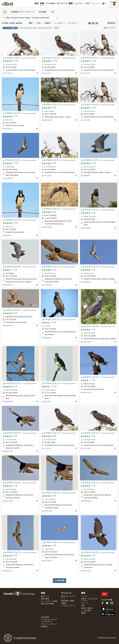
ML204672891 (8, 326)
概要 (71, 3)
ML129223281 (8, 178)
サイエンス (62, 3)
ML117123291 (86, 449)
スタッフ (84, 603)
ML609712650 (86, 571)
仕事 (83, 606)
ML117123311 (46, 449)
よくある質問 (86, 611)
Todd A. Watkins (50, 390)
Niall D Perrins (88, 273)
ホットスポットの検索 (49, 601)
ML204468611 (86, 176)
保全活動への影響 (68, 601)
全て (53, 12)
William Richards (89, 333)
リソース (84, 596)
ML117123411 (7, 73)
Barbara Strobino (90, 559)
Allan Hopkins (49, 111)
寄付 (105, 594)
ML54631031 (7, 129)
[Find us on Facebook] (102, 603)
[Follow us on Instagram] (112, 603)
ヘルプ (87, 3)
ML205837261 (86, 393)
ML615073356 (47, 511)
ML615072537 (8, 571)
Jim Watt (47, 326)
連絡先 (84, 613)
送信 (36, 3)
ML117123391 (86, 120)
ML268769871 (8, 402)
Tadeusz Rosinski (90, 167)
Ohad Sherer (49, 549)
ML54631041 (7, 235)
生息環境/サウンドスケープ (22, 12)
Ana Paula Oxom (11, 65)
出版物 (63, 603)
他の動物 (43, 12)
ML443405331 (86, 282)
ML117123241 (47, 73)
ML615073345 (47, 285)
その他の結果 (59, 580)
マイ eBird (50, 3)
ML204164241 (47, 338)
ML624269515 (86, 342)
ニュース (78, 3)
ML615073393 (8, 501)
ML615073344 (86, 501)
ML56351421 (46, 402)
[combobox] (30, 18)
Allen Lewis (9, 120)
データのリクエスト (68, 606)
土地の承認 (45, 617)
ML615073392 (8, 451)
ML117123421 (47, 176)
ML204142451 (8, 285)
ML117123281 (86, 73)
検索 (42, 3)
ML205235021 (47, 120)
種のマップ (45, 596)
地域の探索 (45, 599)
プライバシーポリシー (49, 624)
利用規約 (44, 627)
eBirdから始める (87, 608)
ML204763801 (47, 227)
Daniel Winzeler (50, 273)
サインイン (97, 3)
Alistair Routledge (12, 390)
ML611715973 (47, 561)
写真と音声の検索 (47, 604)
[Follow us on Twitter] (107, 603)
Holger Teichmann (90, 216)
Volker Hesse (10, 167)
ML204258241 (86, 228)
